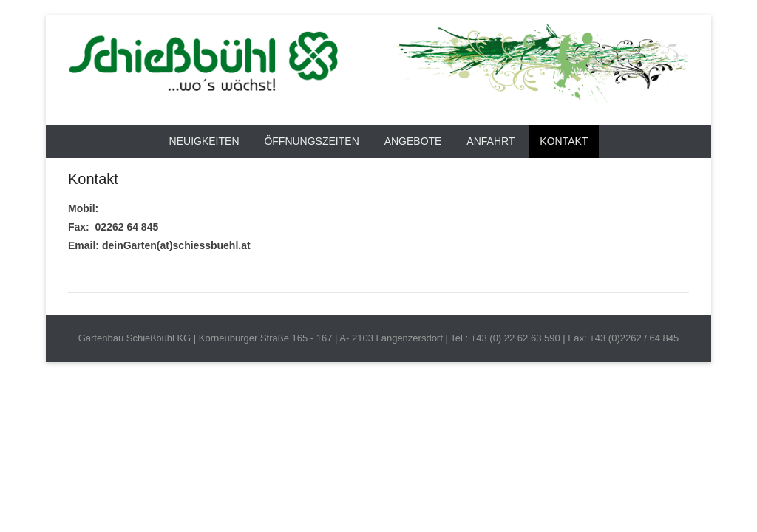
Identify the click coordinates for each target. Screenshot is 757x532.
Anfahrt (490, 141)
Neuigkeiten (204, 141)
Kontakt (564, 141)
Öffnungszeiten (311, 141)
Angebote (413, 141)
